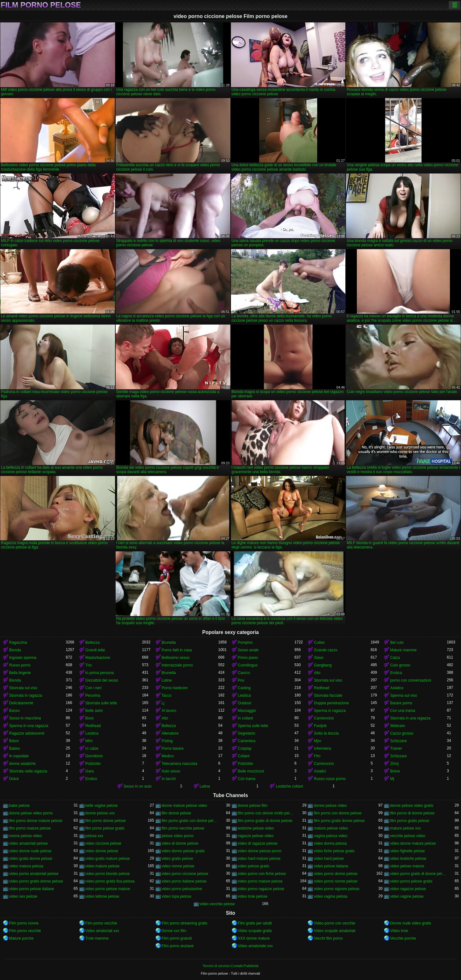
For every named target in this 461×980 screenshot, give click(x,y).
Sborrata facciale (328, 695)
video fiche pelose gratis (334, 851)
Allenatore (170, 733)
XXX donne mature (254, 938)
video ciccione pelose (103, 843)
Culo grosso (400, 665)
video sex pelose (23, 896)
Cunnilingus (248, 665)
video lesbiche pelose (408, 859)
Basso (14, 711)
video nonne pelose (178, 866)
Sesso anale (248, 650)
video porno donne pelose (336, 874)
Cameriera (247, 741)
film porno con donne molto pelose (266, 813)
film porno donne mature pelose (36, 821)
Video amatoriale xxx (255, 946)
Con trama (247, 779)
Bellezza (92, 643)
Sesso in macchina (25, 718)
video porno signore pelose (337, 889)
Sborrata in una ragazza (410, 718)
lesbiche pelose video (256, 828)
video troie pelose (253, 896)
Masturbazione (98, 658)
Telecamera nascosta (179, 764)
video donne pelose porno (260, 851)
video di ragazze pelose (258, 843)
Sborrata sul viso (328, 680)
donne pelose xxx (100, 813)
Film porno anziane (178, 946)
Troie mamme (97, 938)
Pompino (245, 643)
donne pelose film (253, 806)
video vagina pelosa (331, 896)
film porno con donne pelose (338, 813)
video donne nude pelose (30, 851)
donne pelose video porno (31, 813)
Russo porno (20, 665)
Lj (163, 703)
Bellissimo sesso (176, 658)
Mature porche (21, 938)
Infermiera (322, 748)
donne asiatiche (22, 764)
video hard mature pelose (259, 859)
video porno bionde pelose (108, 874)
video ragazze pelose (408, 889)
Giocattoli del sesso (102, 680)
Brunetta (169, 643)
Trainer (396, 748)
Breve (395, 771)
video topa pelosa (176, 896)
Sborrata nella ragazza (28, 771)
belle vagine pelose (102, 806)
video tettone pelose (102, 896)
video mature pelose (102, 866)
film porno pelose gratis (105, 828)
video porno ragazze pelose (261, 889)
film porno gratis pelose (410, 821)
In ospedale (19, 756)
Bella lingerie (20, 673)
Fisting (167, 741)
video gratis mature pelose (108, 859)
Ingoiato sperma (23, 658)
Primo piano (248, 658)
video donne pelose (102, 851)
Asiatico (397, 688)
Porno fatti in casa (177, 650)
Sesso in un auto (138, 786)
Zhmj (394, 764)
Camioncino (324, 718)
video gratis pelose (177, 859)
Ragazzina (18, 643)
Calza (395, 658)
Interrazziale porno (177, 665)
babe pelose (19, 806)
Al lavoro (169, 711)
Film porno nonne (24, 923)
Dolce (14, 779)
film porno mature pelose (30, 828)
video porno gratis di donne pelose (418, 874)
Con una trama (403, 711)
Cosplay (245, 748)
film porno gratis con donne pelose (190, 821)
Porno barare (173, 748)
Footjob (320, 726)
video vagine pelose (407, 896)
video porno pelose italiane (32, 889)
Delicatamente (21, 703)
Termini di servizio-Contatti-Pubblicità (230, 966)
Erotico (91, 779)
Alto (317, 673)
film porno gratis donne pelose (339, 821)
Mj (392, 779)
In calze (92, 748)
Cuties (319, 643)
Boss (90, 718)
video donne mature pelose (413, 843)
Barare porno (401, 703)
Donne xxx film (174, 931)
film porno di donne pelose (412, 813)
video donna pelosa (330, 843)
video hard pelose (329, 859)
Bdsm (14, 741)
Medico (168, 756)
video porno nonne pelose (336, 881)
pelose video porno (178, 836)
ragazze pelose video (256, 836)
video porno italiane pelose (184, 881)
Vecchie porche (403, 938)
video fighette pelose (407, 851)
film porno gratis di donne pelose (265, 821)
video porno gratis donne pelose (36, 881)
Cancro (244, 673)
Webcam (398, 726)
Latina (205, 786)
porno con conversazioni (411, 680)
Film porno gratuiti (177, 938)
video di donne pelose (180, 843)
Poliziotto (93, 764)
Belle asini (94, 711)
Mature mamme (403, 650)
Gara (90, 771)
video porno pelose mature (108, 889)
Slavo (319, 658)
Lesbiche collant (289, 786)
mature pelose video (331, 828)
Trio (89, 665)
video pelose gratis (254, 866)
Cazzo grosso (402, 733)
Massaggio (247, 711)
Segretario (247, 733)
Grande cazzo (326, 650)
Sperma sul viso (403, 695)
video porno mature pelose (260, 881)
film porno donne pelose (106, 821)
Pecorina (93, 695)
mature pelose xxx (405, 828)
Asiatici (320, 771)
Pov (241, 680)
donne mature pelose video (184, 806)
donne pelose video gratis (412, 806)
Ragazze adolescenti (27, 733)
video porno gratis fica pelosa (110, 881)
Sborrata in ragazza (26, 695)
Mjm (317, 741)
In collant (245, 718)
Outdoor (245, 703)
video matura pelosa (26, 866)
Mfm (89, 741)
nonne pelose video (26, 836)
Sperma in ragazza (330, 711)
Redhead (322, 688)
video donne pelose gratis (183, 851)
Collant (244, 756)
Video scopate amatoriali (334, 931)
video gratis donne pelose (31, 859)
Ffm (317, 756)
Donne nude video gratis (411, 923)
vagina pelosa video (331, 836)
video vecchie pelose (217, 904)
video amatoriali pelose (29, 843)
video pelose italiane (331, 866)
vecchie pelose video (408, 836)
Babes (14, 748)
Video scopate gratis (255, 931)
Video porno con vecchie (334, 923)
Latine (167, 680)
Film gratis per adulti (255, 923)
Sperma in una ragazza (29, 726)
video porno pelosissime (182, 889)
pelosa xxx (94, 836)
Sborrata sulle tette (101, 703)
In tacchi (169, 779)
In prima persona (100, 673)
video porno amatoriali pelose (34, 874)
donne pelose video (330, 806)
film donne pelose (176, 813)
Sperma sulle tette (253, 726)
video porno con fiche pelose (262, 874)
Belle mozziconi (251, 771)
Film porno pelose (41, 5)
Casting (244, 688)
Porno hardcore (175, 688)
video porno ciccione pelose (185, 874)
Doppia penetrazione (331, 703)
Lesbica (244, 695)
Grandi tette (95, 650)
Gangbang (323, 665)
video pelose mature (407, 866)
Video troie (399, 931)
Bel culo (397, 643)
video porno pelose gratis (411, 881)
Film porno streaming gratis (184, 923)
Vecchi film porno (328, 938)
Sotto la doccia (326, 733)
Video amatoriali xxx (102, 931)
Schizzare (398, 741)
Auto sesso (171, 771)
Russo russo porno (330, 779)
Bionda (15, 650)
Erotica (396, 673)
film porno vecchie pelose (183, 828)
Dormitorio (94, 756)
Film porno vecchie (101, 923)
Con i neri (93, 688)
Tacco (167, 695)
